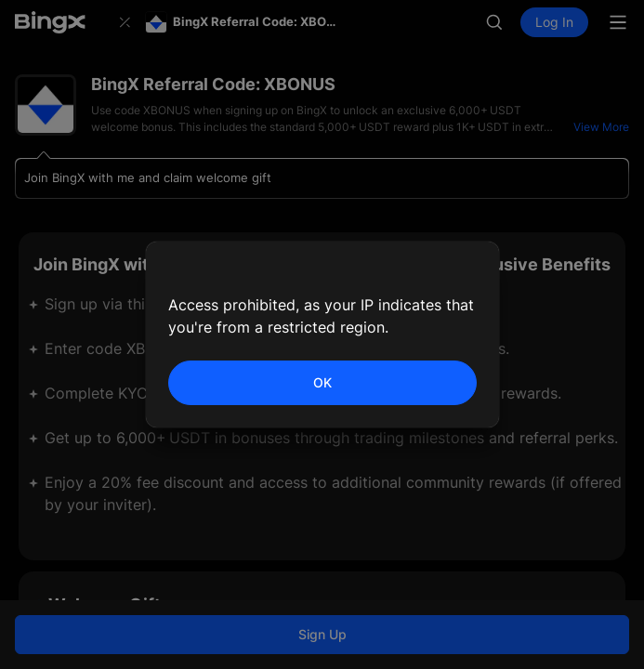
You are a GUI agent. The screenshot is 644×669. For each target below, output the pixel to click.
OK (322, 382)
